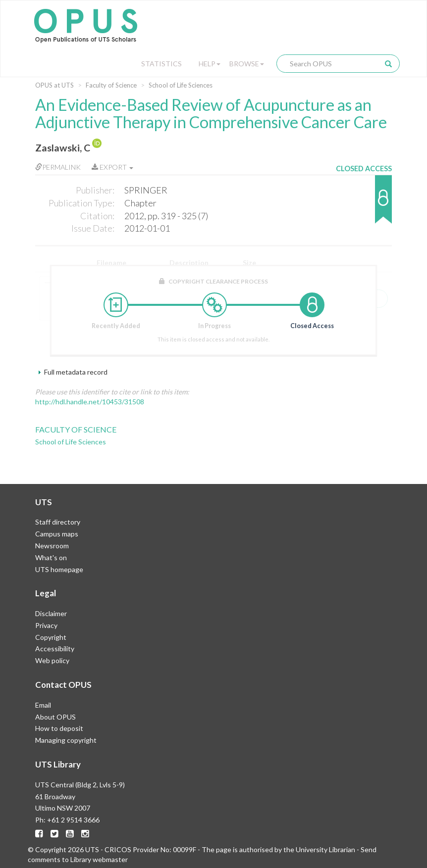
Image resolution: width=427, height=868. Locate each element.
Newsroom (52, 546)
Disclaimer (51, 613)
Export (112, 167)
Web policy (52, 660)
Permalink (58, 167)
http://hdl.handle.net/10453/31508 (90, 402)
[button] (364, 204)
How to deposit (59, 728)
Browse (247, 64)
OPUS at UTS (54, 85)
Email (43, 705)
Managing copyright (66, 740)
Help (210, 64)
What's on (51, 557)
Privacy (46, 625)
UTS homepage (59, 569)
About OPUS (55, 717)
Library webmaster (99, 859)
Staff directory (58, 522)
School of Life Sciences (181, 85)
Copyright (51, 637)
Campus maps (57, 534)
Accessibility (55, 649)
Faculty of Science (111, 85)
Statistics (161, 64)
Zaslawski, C (63, 148)
